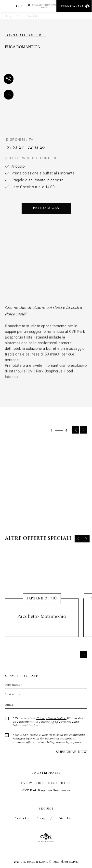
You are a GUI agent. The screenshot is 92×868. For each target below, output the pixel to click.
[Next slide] (83, 440)
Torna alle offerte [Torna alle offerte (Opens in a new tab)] (25, 35)
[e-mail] (8, 95)
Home (8, 16)
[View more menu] (9, 7)
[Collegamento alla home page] (46, 6)
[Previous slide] (76, 440)
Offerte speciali (27, 16)
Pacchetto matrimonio (42, 626)
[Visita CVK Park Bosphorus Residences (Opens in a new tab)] (46, 790)
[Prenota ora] (74, 6)
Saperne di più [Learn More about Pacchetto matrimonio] (42, 609)
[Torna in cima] (83, 655)
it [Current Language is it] (20, 6)
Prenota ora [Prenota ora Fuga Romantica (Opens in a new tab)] (46, 208)
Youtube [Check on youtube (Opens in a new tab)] (65, 818)
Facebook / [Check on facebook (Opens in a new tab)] (22, 818)
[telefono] (8, 79)
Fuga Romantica (52, 16)
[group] (46, 486)
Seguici (46, 808)
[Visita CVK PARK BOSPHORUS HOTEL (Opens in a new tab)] (46, 783)
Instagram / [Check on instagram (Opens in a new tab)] (45, 818)
